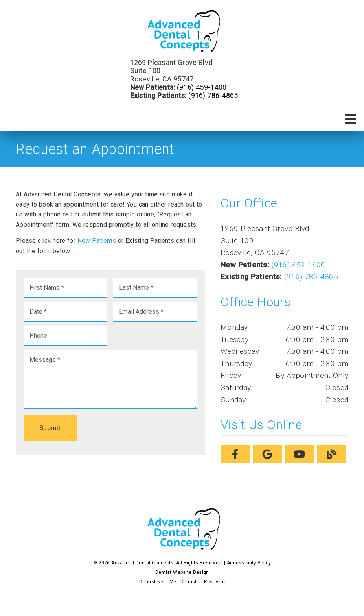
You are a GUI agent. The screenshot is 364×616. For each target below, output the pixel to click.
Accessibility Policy (249, 563)
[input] (65, 288)
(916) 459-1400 (202, 87)
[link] (182, 31)
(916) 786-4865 (213, 95)
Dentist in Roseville (203, 582)
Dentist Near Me (158, 582)
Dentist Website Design (182, 572)
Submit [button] (50, 428)
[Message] (110, 379)
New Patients (97, 241)
